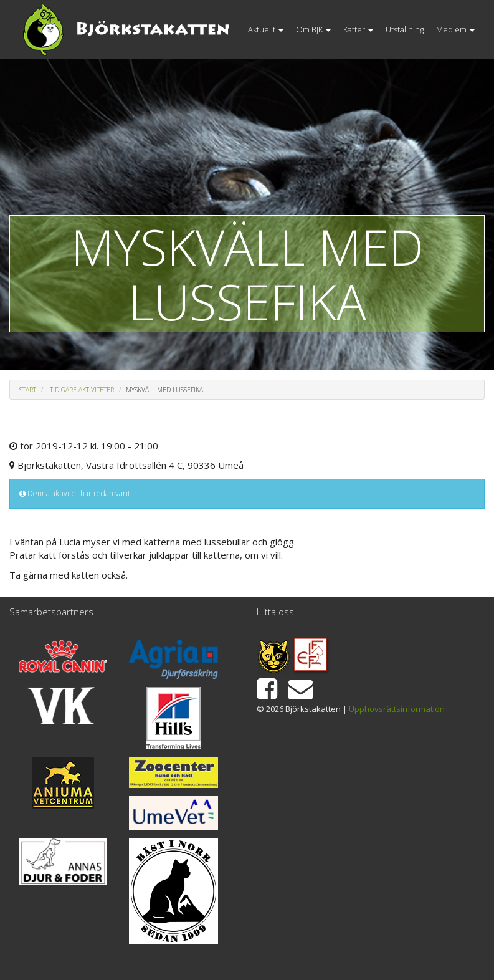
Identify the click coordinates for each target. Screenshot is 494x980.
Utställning (405, 29)
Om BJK (313, 29)
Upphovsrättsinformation (397, 709)
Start (28, 390)
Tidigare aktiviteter (82, 390)
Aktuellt (266, 29)
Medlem (455, 29)
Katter (358, 29)
